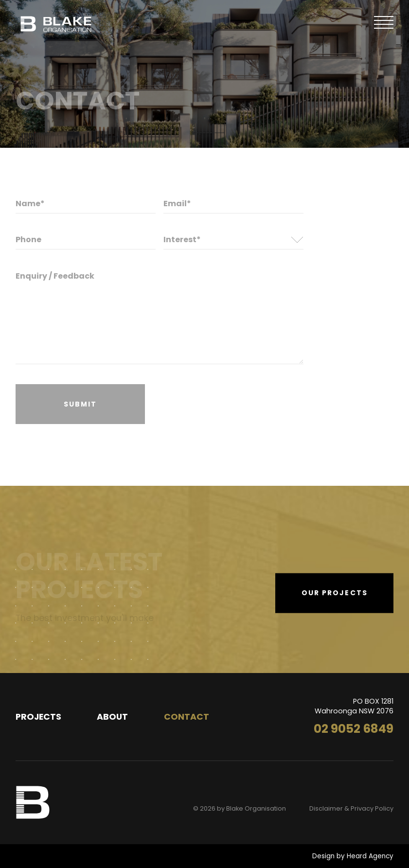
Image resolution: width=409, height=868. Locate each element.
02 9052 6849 (354, 729)
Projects (38, 717)
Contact (187, 717)
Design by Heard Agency (353, 856)
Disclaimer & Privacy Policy (351, 808)
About (112, 717)
